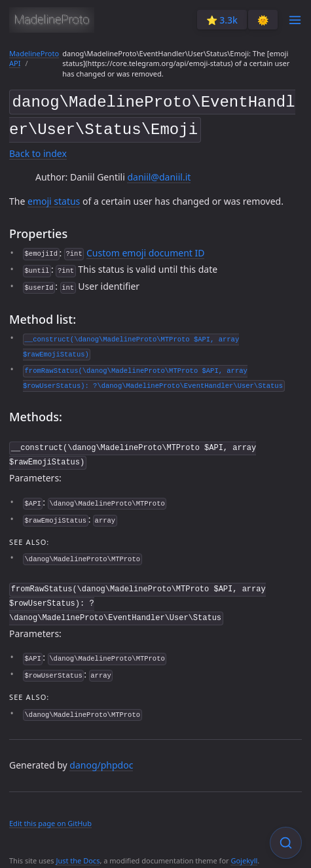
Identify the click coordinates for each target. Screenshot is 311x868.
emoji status (54, 197)
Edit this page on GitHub (50, 817)
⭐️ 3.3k (222, 20)
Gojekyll (244, 854)
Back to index (38, 150)
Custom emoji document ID (146, 249)
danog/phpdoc (101, 758)
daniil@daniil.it (159, 174)
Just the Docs (78, 854)
